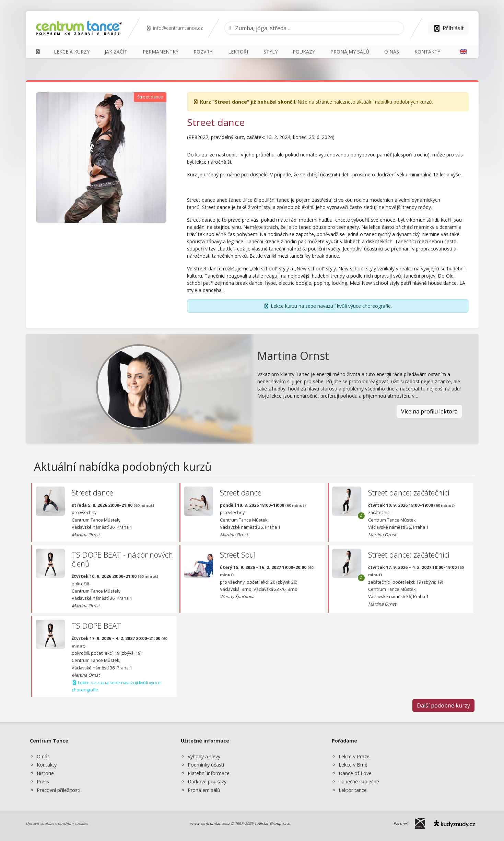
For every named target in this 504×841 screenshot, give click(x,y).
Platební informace (209, 773)
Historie (45, 773)
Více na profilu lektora (429, 411)
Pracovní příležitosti (58, 790)
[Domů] (38, 52)
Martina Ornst (293, 356)
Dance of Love (355, 773)
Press (43, 781)
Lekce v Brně (353, 765)
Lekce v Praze (354, 756)
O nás (43, 756)
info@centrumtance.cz (174, 28)
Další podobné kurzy (443, 705)
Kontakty (47, 765)
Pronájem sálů (204, 790)
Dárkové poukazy (207, 781)
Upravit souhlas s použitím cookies (57, 823)
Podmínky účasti (206, 765)
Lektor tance (353, 790)
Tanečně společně (359, 781)
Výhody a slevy (204, 756)
